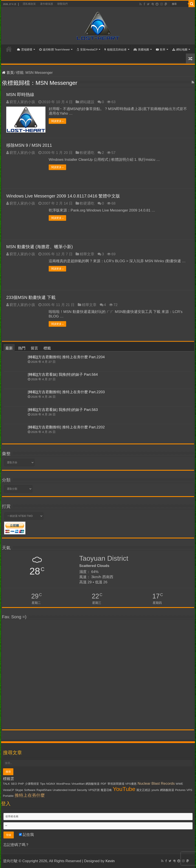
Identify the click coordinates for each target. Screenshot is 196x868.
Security (82, 790)
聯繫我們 (62, 4)
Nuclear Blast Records (156, 783)
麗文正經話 (143, 790)
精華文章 (87, 254)
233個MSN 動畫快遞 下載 (31, 297)
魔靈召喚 (106, 790)
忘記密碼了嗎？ (16, 845)
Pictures (180, 790)
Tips (43, 784)
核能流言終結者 (116, 50)
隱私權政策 (29, 4)
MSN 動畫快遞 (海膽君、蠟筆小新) (40, 247)
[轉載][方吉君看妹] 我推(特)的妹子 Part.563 (63, 410)
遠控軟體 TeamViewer (55, 50)
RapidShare (44, 790)
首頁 (9, 49)
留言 (34, 348)
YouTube (124, 789)
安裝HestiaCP (87, 50)
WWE (179, 784)
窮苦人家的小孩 (22, 102)
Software (30, 790)
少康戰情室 (32, 784)
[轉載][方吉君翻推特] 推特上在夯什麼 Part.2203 (66, 392)
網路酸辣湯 (93, 784)
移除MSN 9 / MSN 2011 (29, 145)
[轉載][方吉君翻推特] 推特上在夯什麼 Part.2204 (66, 357)
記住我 (26, 835)
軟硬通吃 (87, 153)
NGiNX (51, 784)
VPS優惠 (131, 784)
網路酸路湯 (167, 790)
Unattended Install (64, 790)
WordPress (63, 784)
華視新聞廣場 (116, 784)
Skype (19, 790)
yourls (155, 790)
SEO (14, 784)
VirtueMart (78, 784)
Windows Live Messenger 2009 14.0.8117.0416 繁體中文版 (63, 196)
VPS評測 (94, 790)
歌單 (161, 50)
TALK (6, 784)
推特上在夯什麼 (30, 795)
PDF (103, 784)
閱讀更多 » (57, 121)
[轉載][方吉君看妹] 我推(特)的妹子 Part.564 (63, 375)
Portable (8, 796)
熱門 (22, 348)
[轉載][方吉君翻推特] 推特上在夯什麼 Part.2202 (66, 427)
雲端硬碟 (25, 50)
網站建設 (87, 102)
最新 (9, 348)
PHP (21, 784)
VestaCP (9, 790)
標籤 (47, 348)
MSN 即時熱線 (20, 95)
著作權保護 (47, 4)
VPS (189, 790)
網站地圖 (180, 50)
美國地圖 (141, 50)
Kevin (110, 861)
